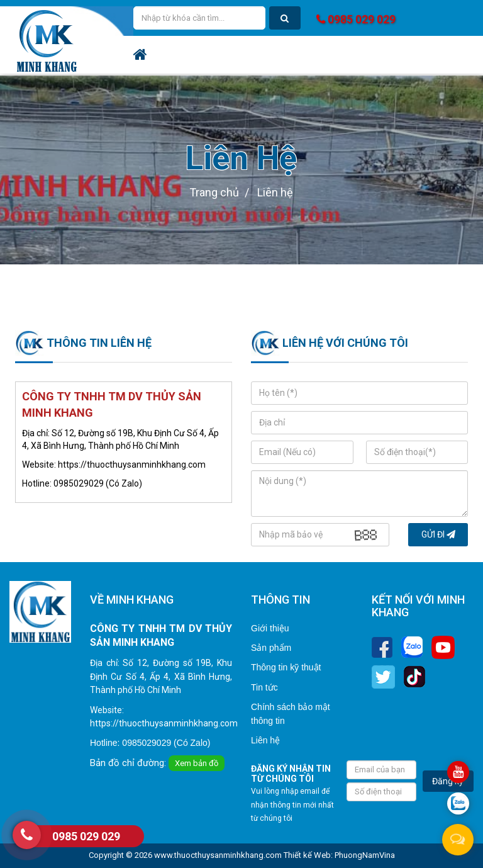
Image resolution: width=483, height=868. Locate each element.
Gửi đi (438, 534)
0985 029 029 (356, 19)
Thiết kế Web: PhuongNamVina (339, 855)
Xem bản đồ (197, 763)
